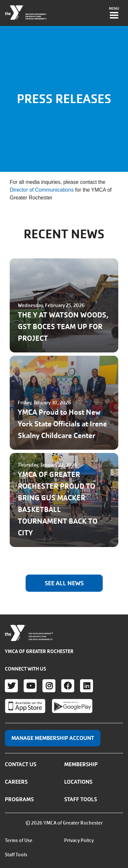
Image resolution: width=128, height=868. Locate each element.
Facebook (68, 686)
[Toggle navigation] (114, 13)
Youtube (30, 686)
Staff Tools (81, 799)
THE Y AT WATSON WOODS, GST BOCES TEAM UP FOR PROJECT (63, 327)
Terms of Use (19, 840)
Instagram (49, 686)
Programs (19, 799)
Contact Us (21, 764)
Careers (16, 782)
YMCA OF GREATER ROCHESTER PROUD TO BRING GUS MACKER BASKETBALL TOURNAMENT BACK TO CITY (58, 504)
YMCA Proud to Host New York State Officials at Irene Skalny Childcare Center (62, 424)
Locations (78, 782)
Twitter (11, 686)
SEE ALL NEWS (64, 583)
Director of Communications (42, 190)
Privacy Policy (79, 840)
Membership (81, 764)
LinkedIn (87, 686)
